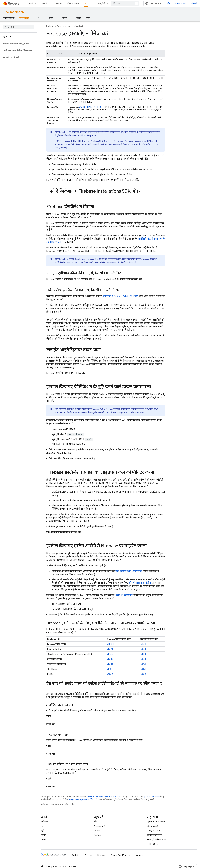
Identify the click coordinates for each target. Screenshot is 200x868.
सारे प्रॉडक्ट (140, 855)
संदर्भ (42, 826)
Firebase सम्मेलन (100, 826)
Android (76, 855)
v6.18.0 (143, 654)
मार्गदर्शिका (45, 822)
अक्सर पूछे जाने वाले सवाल (156, 839)
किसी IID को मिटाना (124, 595)
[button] (16, 44)
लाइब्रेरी (43, 835)
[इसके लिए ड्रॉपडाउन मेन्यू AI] (43, 18)
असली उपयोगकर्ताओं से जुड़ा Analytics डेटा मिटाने (107, 262)
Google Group (153, 831)
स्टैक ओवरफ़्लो (152, 826)
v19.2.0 (110, 649)
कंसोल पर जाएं (180, 3)
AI (39, 18)
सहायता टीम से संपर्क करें (156, 822)
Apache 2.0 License (152, 797)
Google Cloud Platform (120, 855)
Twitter (97, 831)
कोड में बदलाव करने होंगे (140, 583)
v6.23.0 (143, 669)
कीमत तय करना (73, 3)
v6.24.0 (143, 649)
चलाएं (44, 3)
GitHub (44, 839)
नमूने (42, 831)
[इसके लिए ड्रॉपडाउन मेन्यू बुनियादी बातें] (32, 18)
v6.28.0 (143, 674)
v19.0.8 (110, 664)
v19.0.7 (110, 659)
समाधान (59, 3)
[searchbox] (19, 27)
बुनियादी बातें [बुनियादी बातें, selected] (24, 18)
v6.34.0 (143, 644)
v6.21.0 (143, 664)
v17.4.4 (110, 654)
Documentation (14, 12)
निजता (48, 867)
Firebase (50, 26)
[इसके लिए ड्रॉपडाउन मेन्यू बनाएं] (36, 3)
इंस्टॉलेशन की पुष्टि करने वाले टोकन (92, 107)
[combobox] (125, 3)
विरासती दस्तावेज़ (153, 844)
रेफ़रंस (79, 18)
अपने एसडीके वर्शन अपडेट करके (129, 571)
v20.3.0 (110, 644)
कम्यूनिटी (101, 3)
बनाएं (31, 3)
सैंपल (88, 18)
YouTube (97, 835)
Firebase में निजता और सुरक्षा (83, 135)
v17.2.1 (110, 669)
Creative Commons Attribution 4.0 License (105, 797)
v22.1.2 (110, 674)
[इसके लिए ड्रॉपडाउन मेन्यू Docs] (92, 3)
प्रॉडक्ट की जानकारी (154, 835)
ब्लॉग (168, 3)
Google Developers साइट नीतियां (81, 800)
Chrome (88, 855)
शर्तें (42, 867)
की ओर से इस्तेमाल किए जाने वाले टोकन (117, 409)
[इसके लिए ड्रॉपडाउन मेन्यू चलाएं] (50, 3)
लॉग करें (194, 3)
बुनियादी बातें (78, 26)
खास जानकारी (9, 18)
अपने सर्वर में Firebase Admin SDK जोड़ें (120, 296)
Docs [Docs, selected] (86, 3)
